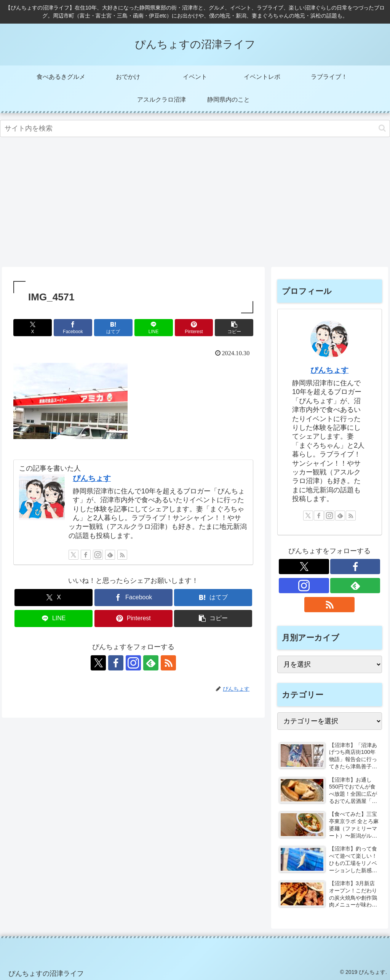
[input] (195, 128)
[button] (382, 128)
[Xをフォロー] (74, 555)
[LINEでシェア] (154, 328)
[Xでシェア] (33, 328)
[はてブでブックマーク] (113, 328)
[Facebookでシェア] (73, 328)
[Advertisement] (195, 204)
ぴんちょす (92, 478)
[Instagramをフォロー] (98, 555)
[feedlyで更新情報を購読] (110, 555)
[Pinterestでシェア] (194, 328)
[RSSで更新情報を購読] (122, 555)
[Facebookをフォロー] (86, 555)
